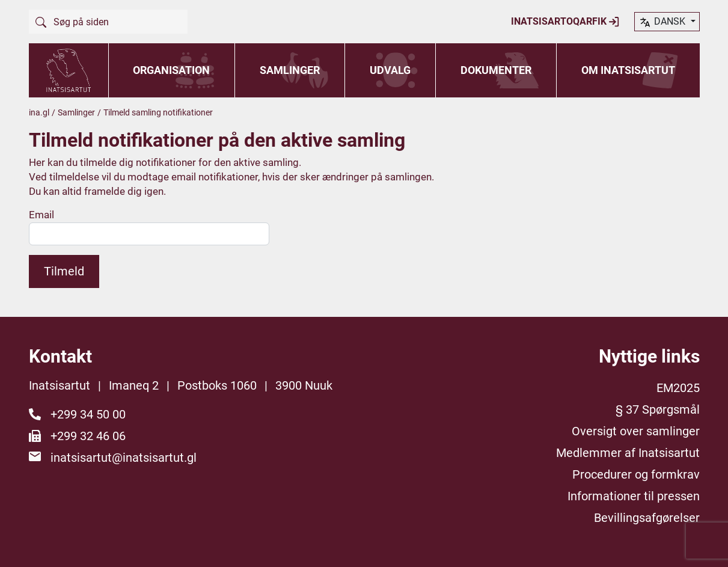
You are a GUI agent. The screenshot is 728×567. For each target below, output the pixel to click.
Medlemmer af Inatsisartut (628, 453)
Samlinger (290, 70)
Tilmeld (64, 271)
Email (41, 215)
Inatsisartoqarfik (565, 22)
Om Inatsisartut (628, 70)
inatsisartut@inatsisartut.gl (124, 458)
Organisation (171, 70)
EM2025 (678, 388)
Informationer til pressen (634, 496)
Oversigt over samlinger (636, 431)
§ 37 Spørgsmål (658, 409)
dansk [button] (663, 22)
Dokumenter (496, 70)
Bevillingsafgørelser (647, 518)
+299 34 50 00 (88, 414)
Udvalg (390, 70)
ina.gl (39, 112)
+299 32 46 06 (88, 436)
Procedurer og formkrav (636, 474)
